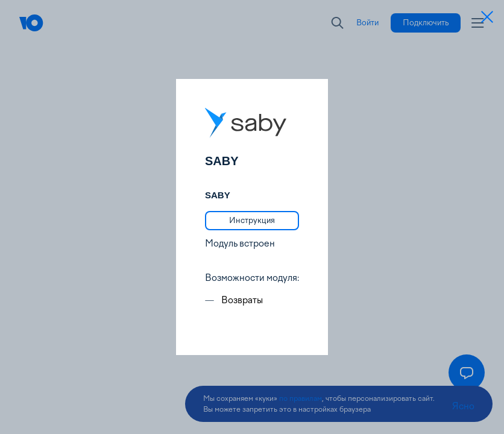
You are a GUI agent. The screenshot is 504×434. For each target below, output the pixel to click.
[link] (252, 221)
